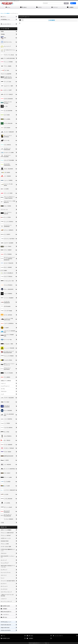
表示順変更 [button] (52, 20)
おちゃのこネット (37, 643)
